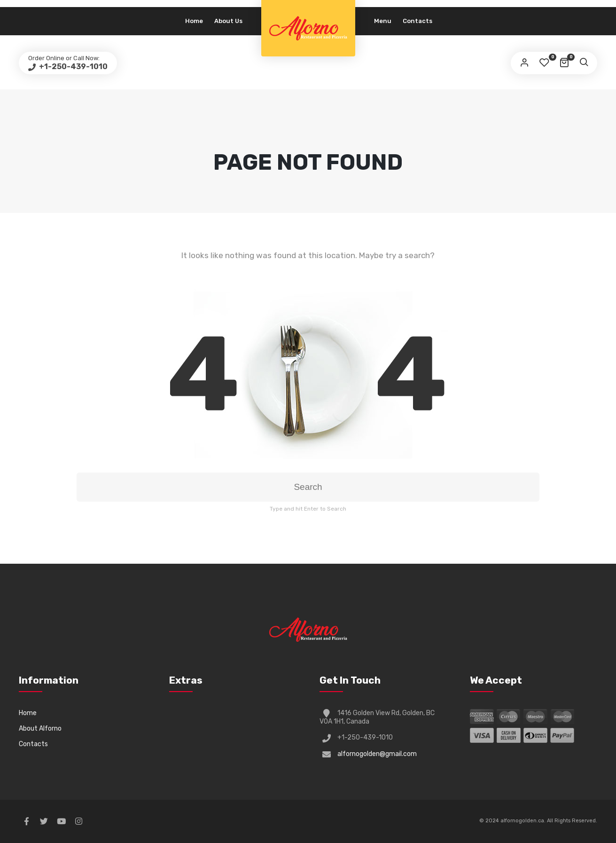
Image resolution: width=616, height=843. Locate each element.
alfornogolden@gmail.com (377, 754)
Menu (383, 21)
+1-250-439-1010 (73, 67)
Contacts (417, 21)
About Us (228, 21)
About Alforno (40, 729)
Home (194, 21)
